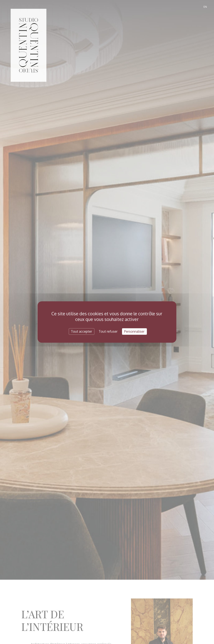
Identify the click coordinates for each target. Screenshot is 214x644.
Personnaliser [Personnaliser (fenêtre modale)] (134, 331)
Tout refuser (108, 331)
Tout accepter (81, 331)
